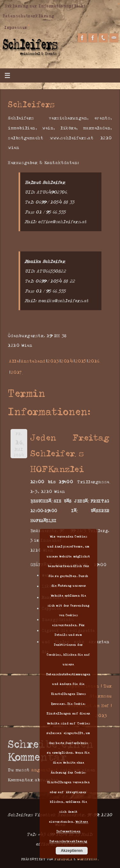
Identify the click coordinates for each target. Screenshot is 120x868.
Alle (14, 361)
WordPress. (88, 859)
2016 (94, 361)
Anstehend (33, 361)
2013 (53, 361)
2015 (81, 361)
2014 (67, 361)
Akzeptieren (71, 851)
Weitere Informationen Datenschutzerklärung (69, 831)
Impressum (16, 27)
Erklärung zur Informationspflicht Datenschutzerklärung (44, 11)
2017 (16, 372)
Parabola (63, 859)
